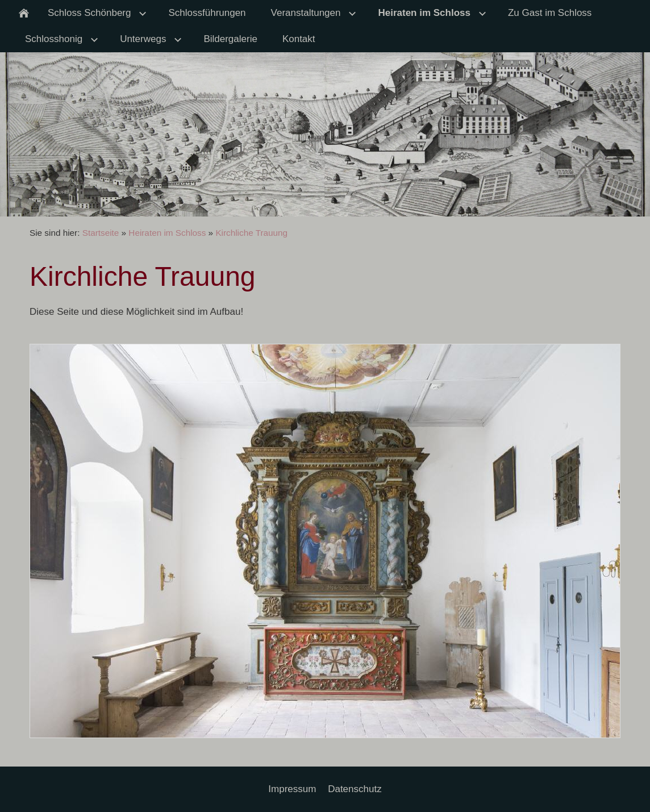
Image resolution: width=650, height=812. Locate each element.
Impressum (292, 789)
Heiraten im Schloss (167, 233)
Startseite (101, 233)
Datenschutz (355, 789)
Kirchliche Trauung (251, 233)
